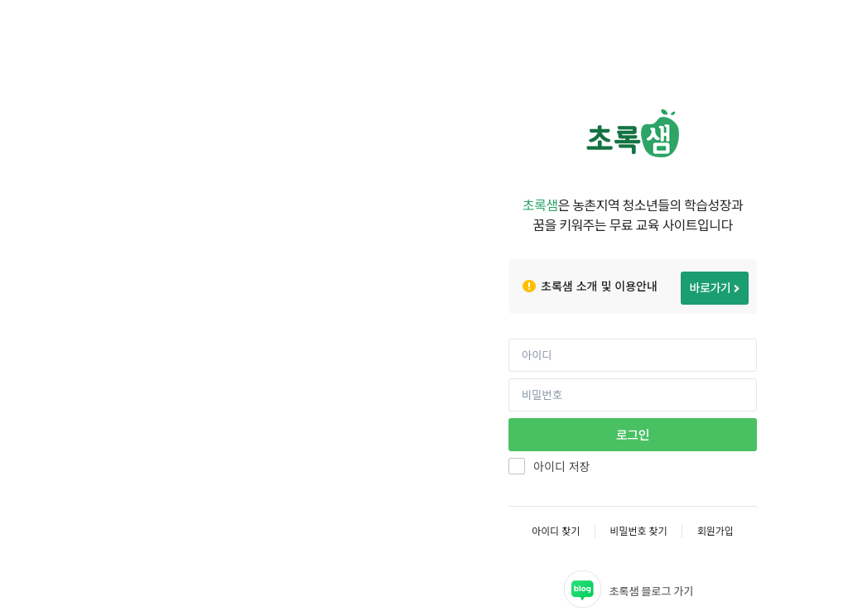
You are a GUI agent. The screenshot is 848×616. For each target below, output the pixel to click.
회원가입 (715, 531)
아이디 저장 (561, 467)
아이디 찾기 (556, 531)
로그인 (633, 435)
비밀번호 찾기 (638, 531)
